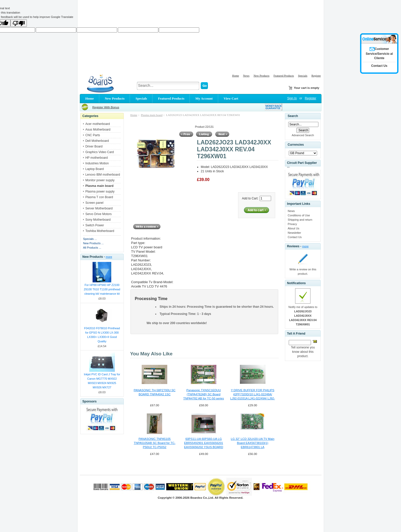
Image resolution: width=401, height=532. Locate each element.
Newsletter (294, 233)
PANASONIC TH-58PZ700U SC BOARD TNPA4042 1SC (155, 392)
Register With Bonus (106, 107)
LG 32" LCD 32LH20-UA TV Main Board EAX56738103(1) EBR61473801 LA (253, 443)
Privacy (292, 224)
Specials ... (90, 239)
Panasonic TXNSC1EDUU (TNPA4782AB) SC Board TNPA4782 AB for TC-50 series (204, 394)
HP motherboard (97, 158)
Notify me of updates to (303, 316)
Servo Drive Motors (99, 214)
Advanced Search (303, 135)
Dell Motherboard (97, 141)
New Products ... (93, 243)
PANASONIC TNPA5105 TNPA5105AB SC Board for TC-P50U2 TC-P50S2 (155, 443)
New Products (261, 76)
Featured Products (284, 76)
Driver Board (94, 146)
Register (316, 76)
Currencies (296, 145)
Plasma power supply (100, 191)
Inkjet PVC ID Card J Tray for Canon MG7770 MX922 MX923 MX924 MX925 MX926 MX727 (102, 381)
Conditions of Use (299, 215)
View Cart (231, 98)
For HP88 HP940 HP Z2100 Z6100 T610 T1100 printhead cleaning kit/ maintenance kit (102, 289)
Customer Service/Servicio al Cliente (379, 54)
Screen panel (94, 203)
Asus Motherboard (98, 130)
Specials (303, 76)
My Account (204, 98)
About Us (293, 228)
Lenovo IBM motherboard (103, 175)
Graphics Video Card (100, 152)
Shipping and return (300, 220)
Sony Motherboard (98, 220)
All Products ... (92, 248)
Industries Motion (97, 163)
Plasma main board (152, 115)
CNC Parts (93, 135)
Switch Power (95, 225)
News (246, 76)
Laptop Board (95, 169)
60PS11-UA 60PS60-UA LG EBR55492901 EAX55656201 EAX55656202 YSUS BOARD (204, 443)
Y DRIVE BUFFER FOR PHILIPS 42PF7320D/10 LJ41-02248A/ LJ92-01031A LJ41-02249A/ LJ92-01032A (253, 395)
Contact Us (295, 237)
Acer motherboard (98, 124)
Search (293, 116)
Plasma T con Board (99, 197)
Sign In (292, 98)
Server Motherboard (99, 208)
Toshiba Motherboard (100, 231)
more (109, 257)
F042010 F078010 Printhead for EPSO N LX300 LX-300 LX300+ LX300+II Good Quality (102, 335)
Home (235, 76)
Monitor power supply (100, 180)
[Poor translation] (19, 23)
